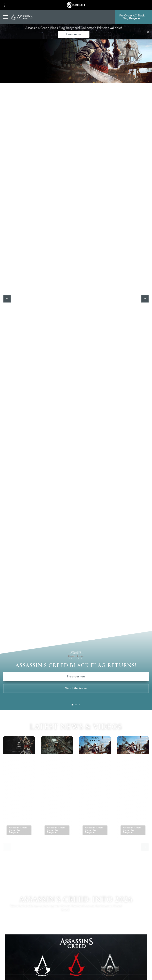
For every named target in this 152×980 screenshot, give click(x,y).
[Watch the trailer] (76, 689)
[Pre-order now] (76, 677)
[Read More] (14, 818)
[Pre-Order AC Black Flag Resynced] (133, 17)
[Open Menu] (6, 17)
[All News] (76, 868)
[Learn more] (74, 34)
